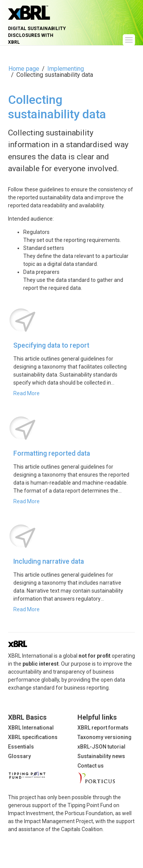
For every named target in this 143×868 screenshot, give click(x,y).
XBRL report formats (103, 728)
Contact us (91, 766)
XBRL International (31, 728)
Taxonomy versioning (104, 737)
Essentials (21, 747)
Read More (27, 393)
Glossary (19, 756)
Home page (24, 69)
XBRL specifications (33, 737)
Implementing (66, 69)
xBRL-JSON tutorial (101, 747)
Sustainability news (101, 756)
